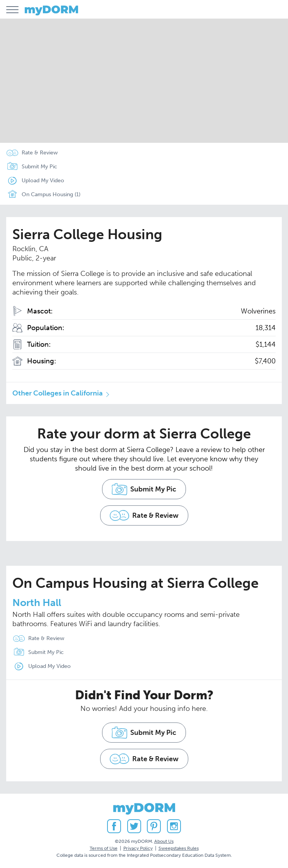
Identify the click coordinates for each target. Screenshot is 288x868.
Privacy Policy (138, 848)
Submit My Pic (39, 167)
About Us (164, 841)
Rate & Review (40, 153)
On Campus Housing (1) (42, 195)
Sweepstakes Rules (179, 848)
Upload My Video (43, 181)
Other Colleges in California (58, 393)
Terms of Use (104, 848)
